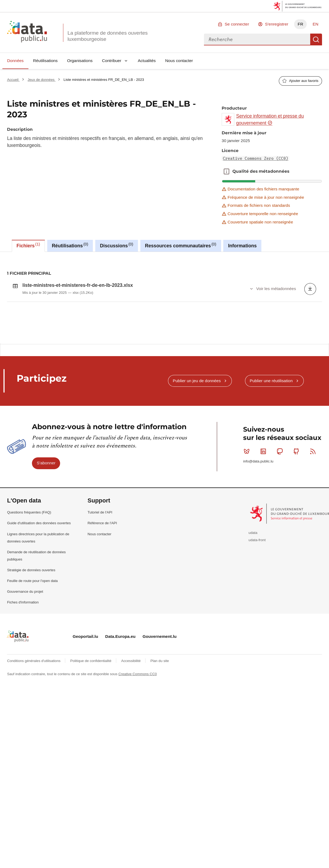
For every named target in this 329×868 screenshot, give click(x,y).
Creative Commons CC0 (138, 703)
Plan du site (160, 689)
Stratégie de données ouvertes (31, 598)
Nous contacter (179, 61)
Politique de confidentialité (91, 689)
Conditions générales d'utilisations (34, 689)
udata (253, 561)
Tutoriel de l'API (100, 541)
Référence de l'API (102, 552)
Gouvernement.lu (160, 665)
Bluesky (248, 480)
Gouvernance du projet (25, 620)
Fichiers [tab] (28, 245)
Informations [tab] (242, 246)
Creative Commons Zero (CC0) (256, 158)
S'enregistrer (277, 24)
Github (297, 480)
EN (315, 24)
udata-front (257, 568)
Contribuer (112, 61)
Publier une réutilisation (271, 409)
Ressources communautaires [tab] (181, 245)
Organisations (80, 61)
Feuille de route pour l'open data (32, 610)
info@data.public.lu (258, 490)
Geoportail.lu (85, 665)
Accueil (13, 80)
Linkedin (264, 480)
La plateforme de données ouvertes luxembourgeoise (107, 36)
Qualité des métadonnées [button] (226, 171)
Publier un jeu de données (197, 409)
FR (300, 24)
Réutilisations (45, 61)
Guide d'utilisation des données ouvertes (39, 552)
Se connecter (237, 24)
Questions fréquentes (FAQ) (29, 541)
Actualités (147, 61)
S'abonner (46, 492)
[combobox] (257, 39)
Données (15, 61)
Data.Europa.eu (120, 665)
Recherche (316, 39)
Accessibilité (131, 689)
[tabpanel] (164, 298)
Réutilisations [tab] (70, 245)
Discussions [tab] (117, 245)
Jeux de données (42, 80)
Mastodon (281, 480)
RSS (314, 480)
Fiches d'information (23, 631)
